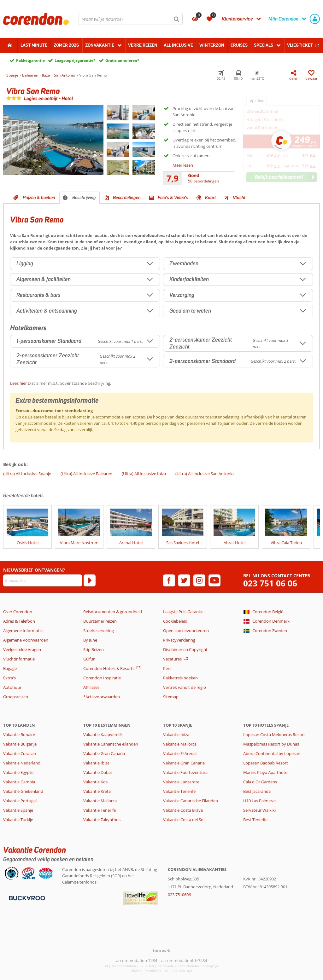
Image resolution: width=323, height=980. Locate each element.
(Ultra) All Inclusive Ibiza (144, 474)
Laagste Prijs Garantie (183, 612)
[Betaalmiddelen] (26, 897)
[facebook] (169, 580)
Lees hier (18, 383)
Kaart (210, 198)
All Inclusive (178, 45)
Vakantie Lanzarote (181, 782)
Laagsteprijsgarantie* (75, 60)
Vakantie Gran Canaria (104, 753)
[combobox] (131, 19)
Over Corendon (18, 612)
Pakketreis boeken (180, 678)
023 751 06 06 (270, 583)
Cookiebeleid (175, 621)
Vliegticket (300, 45)
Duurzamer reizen (100, 621)
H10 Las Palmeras (260, 801)
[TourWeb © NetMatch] (162, 951)
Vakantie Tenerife (100, 810)
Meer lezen (183, 165)
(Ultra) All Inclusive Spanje (27, 474)
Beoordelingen (127, 198)
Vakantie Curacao (20, 753)
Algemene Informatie (23, 631)
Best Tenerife (255, 820)
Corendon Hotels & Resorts (109, 668)
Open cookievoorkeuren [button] (186, 631)
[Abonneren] (90, 580)
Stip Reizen (94, 649)
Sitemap (171, 697)
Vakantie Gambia (19, 782)
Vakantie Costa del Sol (184, 820)
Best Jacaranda (257, 791)
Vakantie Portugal (20, 801)
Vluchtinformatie (19, 659)
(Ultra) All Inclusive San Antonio (205, 474)
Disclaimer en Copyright (185, 649)
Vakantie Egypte (18, 772)
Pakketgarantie (30, 60)
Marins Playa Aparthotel (266, 772)
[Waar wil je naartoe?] (131, 19)
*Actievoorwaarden (102, 697)
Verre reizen (143, 45)
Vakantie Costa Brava (183, 810)
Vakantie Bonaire (19, 735)
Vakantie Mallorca (100, 801)
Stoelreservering (99, 631)
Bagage (10, 668)
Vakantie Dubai (97, 772)
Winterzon (212, 45)
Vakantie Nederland (22, 763)
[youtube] (214, 580)
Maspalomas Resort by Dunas (271, 744)
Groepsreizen (16, 697)
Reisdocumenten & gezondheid (113, 612)
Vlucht (239, 198)
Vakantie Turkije (18, 820)
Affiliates (91, 687)
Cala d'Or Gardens (260, 782)
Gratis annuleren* (122, 60)
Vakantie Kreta (97, 791)
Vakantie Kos (95, 782)
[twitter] (184, 580)
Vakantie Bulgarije (20, 744)
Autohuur (12, 687)
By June (90, 640)
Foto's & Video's (173, 198)
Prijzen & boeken (39, 198)
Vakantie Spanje (18, 810)
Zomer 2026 (66, 45)
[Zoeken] (177, 19)
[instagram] (199, 580)
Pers (167, 668)
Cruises (239, 45)
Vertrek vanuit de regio (185, 687)
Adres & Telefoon (19, 621)
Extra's (9, 678)
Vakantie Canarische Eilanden (191, 801)
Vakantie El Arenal (180, 753)
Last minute (34, 45)
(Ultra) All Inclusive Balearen (86, 474)
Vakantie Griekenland (23, 791)
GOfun (89, 659)
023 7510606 (179, 895)
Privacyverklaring (179, 640)
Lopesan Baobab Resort (266, 763)
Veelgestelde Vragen (22, 649)
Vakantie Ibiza (96, 763)
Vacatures (172, 659)
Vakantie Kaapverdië (103, 735)
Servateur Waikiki (259, 810)
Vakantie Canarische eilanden (111, 744)
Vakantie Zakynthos (102, 820)
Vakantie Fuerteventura (185, 772)
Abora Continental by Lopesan (272, 753)
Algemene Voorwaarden (26, 640)
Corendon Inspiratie (102, 678)
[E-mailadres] (43, 580)
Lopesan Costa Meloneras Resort (274, 735)
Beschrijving (84, 198)
